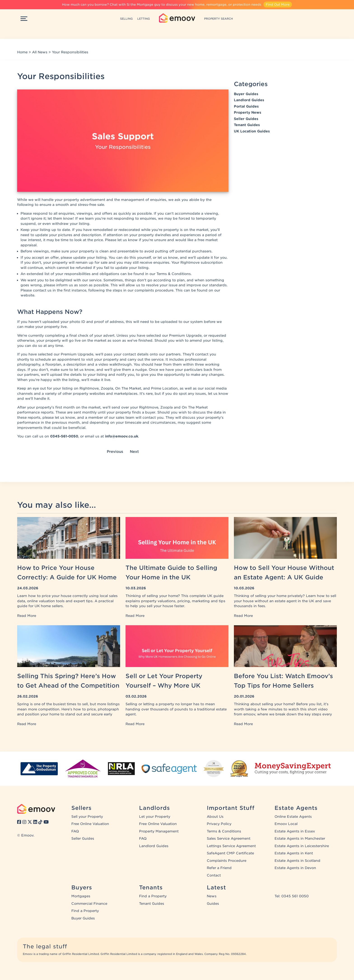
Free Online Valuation (90, 824)
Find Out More (278, 5)
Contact (214, 875)
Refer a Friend (219, 868)
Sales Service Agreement (229, 839)
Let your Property (155, 817)
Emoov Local (286, 824)
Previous (115, 452)
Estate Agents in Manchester (300, 839)
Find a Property (85, 911)
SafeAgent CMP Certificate (230, 853)
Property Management (159, 831)
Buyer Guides (246, 94)
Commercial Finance (89, 904)
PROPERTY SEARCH (219, 19)
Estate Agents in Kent (294, 853)
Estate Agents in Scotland (297, 861)
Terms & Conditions (224, 831)
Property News (248, 113)
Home (22, 52)
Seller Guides (246, 119)
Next (134, 452)
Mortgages (81, 896)
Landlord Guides (249, 100)
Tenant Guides (247, 125)
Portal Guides (246, 106)
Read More (27, 616)
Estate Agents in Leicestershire (302, 846)
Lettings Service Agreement (231, 846)
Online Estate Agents (293, 817)
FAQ (75, 831)
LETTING (144, 19)
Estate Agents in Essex (295, 831)
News (212, 896)
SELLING (126, 19)
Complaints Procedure (227, 861)
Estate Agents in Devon (295, 868)
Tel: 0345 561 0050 (292, 896)
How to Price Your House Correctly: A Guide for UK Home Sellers (67, 577)
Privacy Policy (219, 824)
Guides (213, 904)
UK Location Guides (252, 131)
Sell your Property (87, 817)
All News (40, 52)
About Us (215, 817)
